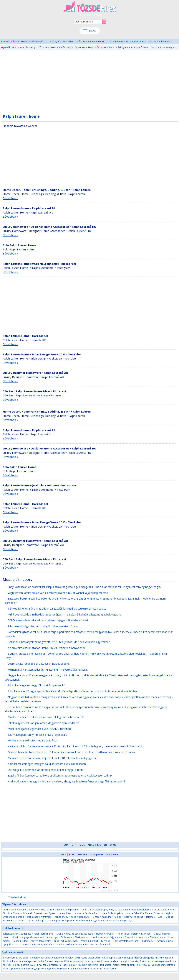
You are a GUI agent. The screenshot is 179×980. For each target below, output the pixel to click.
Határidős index (97, 47)
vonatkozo (141, 937)
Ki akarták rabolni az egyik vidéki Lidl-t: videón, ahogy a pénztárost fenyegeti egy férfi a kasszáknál (67, 781)
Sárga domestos (100, 921)
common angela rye (122, 921)
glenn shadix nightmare (39, 917)
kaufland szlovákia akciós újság (86, 969)
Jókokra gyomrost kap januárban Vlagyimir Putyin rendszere (44, 723)
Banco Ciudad (20, 941)
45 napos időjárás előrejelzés (139, 958)
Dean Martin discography (95, 910)
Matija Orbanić (134, 913)
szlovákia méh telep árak (23, 961)
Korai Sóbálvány (43, 910)
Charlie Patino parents (67, 910)
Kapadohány (61, 917)
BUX (144, 41)
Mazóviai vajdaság (133, 917)
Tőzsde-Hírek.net (17, 897)
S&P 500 (82, 855)
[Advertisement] (89, 80)
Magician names (162, 934)
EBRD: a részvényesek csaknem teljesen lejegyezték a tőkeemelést (48, 620)
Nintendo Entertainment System (40, 913)
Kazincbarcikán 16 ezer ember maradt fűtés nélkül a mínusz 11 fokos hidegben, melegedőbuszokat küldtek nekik (75, 746)
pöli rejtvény (143, 965)
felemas (150, 917)
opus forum (110, 969)
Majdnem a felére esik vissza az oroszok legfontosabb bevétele (46, 717)
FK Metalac (148, 941)
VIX (108, 855)
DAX (64, 855)
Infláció (81, 41)
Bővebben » (10, 198)
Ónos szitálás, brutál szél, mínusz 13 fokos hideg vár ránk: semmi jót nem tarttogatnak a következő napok (72, 752)
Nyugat (110, 934)
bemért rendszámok (41, 958)
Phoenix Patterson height (158, 913)
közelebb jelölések (141, 910)
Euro (128, 41)
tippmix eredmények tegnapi (25, 969)
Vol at (103, 937)
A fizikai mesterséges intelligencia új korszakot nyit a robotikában (47, 764)
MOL (82, 845)
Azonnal (27, 944)
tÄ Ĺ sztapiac (160, 910)
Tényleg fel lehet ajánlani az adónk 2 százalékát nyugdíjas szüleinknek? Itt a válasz (57, 609)
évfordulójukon (165, 941)
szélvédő (146, 934)
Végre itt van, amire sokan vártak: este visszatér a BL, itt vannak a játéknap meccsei (58, 593)
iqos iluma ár (70, 965)
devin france (9, 910)
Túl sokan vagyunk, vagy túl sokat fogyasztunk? (36, 685)
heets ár (7, 965)
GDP (71, 41)
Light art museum (102, 917)
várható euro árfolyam (50, 961)
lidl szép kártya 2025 (24, 965)
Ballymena (66, 937)
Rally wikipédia (116, 913)
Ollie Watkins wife (80, 917)
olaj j (111, 937)
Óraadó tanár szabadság (79, 934)
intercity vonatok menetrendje (101, 961)
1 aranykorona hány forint (132, 961)
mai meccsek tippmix (124, 965)
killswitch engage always (24, 937)
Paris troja (100, 913)
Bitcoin (119, 41)
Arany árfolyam (140, 47)
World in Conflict (89, 941)
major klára (66, 913)
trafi (95, 937)
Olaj (110, 41)
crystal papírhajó (35, 921)
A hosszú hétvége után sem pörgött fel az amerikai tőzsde (43, 626)
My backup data (120, 910)
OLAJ (116, 855)
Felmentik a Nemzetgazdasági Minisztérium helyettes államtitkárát (48, 670)
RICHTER (102, 845)
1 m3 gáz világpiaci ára (49, 965)
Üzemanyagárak (56, 41)
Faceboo (106, 941)
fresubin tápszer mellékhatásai (95, 965)
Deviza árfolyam (119, 47)
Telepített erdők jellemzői (69, 944)
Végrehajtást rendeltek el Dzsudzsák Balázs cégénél (39, 664)
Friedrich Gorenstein (127, 934)
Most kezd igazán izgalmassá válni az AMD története (40, 729)
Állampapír (37, 41)
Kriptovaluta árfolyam (164, 47)
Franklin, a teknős (43, 944)
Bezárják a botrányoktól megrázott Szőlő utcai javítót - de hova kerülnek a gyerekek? (59, 642)
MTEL (91, 845)
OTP (136, 41)
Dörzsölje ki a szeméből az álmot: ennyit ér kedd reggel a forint (46, 770)
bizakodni (18, 921)
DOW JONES (97, 855)
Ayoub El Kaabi (125, 937)
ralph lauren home (44, 934)
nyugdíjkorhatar (11, 944)
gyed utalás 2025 (91, 958)
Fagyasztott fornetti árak (126, 941)
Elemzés (166, 41)
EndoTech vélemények (66, 941)
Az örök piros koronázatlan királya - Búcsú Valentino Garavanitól (46, 648)
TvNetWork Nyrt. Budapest (17, 934)
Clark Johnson (82, 937)
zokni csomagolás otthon (161, 961)
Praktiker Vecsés (94, 944)
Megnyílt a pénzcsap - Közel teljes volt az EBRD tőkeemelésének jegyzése (52, 758)
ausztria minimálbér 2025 (67, 958)
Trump (25, 41)
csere (6, 937)
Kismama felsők (83, 913)
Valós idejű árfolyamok (72, 47)
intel (107, 944)
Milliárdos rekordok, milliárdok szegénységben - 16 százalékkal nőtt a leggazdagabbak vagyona (65, 614)
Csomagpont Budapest (60, 921)
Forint (101, 41)
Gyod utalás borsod (13, 917)
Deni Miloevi (81, 921)
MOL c (60, 934)
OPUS (113, 845)
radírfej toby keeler (41, 941)
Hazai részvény (27, 47)
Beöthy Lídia (25, 910)
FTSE (72, 855)
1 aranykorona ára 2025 (15, 958)
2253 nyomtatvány (73, 961)
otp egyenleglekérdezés (55, 969)
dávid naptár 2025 (112, 958)
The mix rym (156, 937)
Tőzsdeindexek (47, 47)
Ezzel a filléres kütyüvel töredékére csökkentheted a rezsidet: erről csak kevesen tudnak (60, 775)
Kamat (91, 41)
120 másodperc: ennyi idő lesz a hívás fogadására (38, 735)
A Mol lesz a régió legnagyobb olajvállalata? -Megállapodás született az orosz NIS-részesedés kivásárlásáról (73, 691)
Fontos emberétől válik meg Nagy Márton (33, 740)
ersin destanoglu (49, 937)
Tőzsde (154, 41)
